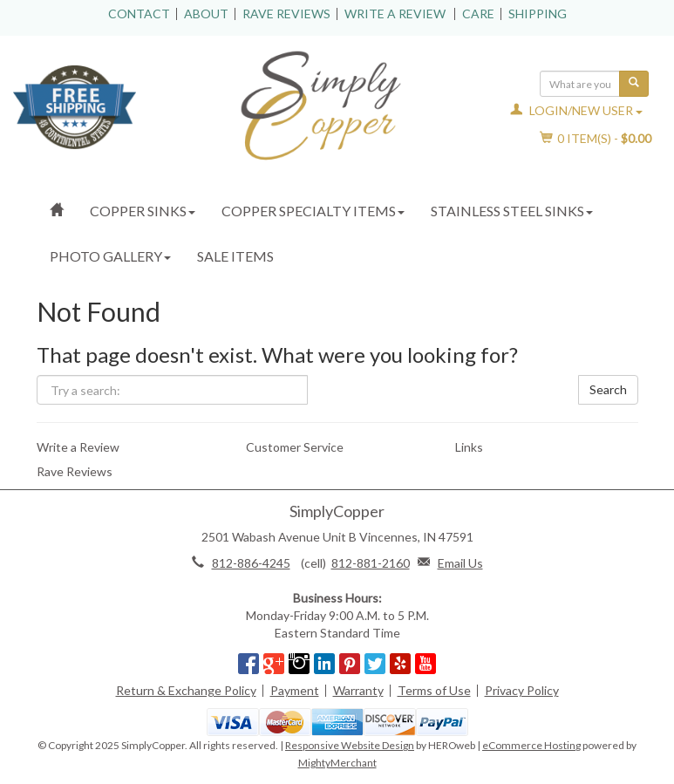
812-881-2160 (371, 563)
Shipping (538, 14)
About (206, 14)
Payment (295, 690)
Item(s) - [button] (596, 138)
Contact (139, 14)
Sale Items (235, 256)
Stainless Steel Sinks (512, 211)
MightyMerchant (337, 763)
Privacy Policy (522, 690)
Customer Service (295, 447)
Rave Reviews (286, 14)
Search (608, 389)
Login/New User (576, 110)
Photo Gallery (110, 256)
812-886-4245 (251, 563)
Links (469, 447)
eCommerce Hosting (531, 745)
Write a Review (395, 14)
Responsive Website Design (350, 745)
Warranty (358, 690)
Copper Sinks (143, 211)
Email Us (460, 563)
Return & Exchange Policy (186, 690)
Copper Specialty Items (313, 211)
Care (478, 14)
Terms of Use (434, 690)
